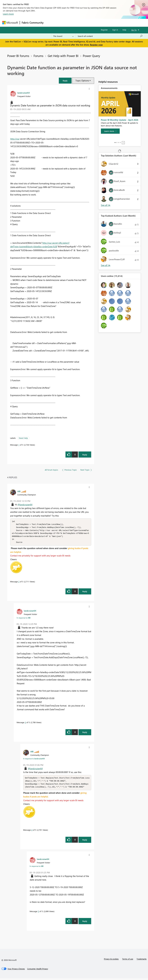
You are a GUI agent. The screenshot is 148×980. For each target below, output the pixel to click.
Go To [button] (134, 30)
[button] (65, 81)
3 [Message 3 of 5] (25, 723)
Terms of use (128, 961)
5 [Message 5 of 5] (38, 913)
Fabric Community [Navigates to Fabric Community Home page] (33, 23)
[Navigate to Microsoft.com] (10, 23)
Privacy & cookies (111, 961)
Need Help (23, 438)
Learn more (8, 14)
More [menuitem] (110, 23)
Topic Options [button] (82, 81)
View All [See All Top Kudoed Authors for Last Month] (106, 265)
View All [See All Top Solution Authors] (106, 205)
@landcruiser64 (25, 505)
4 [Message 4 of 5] (32, 832)
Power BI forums (18, 56)
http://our (15, 139)
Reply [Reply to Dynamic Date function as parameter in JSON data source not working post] (85, 455)
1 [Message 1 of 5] (19, 445)
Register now (96, 45)
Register (104, 30)
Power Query (91, 56)
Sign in (115, 30)
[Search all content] (110, 36)
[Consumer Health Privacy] (38, 970)
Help (124, 30)
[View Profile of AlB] (19, 491)
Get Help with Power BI (63, 56)
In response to (23, 619)
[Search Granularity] (63, 36)
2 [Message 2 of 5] (19, 583)
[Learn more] (110, 131)
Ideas (75, 23)
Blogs (100, 23)
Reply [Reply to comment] (85, 592)
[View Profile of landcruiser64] (23, 93)
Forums (50, 23)
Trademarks (142, 961)
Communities (88, 23)
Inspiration (63, 23)
